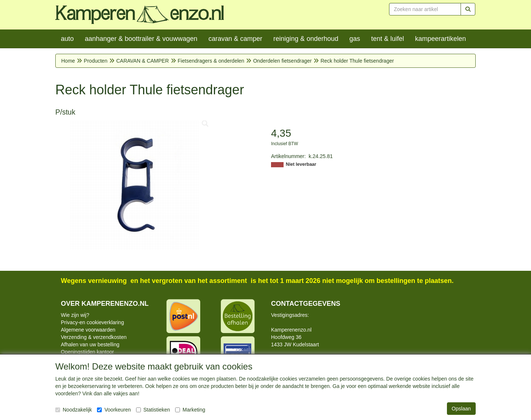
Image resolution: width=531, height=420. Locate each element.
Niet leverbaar (301, 164)
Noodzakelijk (74, 410)
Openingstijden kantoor (87, 352)
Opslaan (461, 409)
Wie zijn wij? (75, 315)
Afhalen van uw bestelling (90, 344)
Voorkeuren (114, 410)
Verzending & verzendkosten (94, 337)
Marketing (190, 410)
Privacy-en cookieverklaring (92, 322)
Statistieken (153, 410)
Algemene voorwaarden (88, 330)
